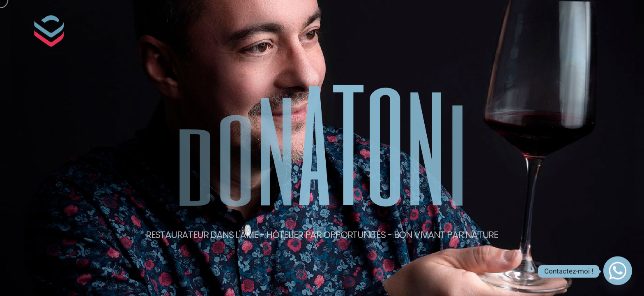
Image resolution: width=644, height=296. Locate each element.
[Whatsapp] (618, 271)
